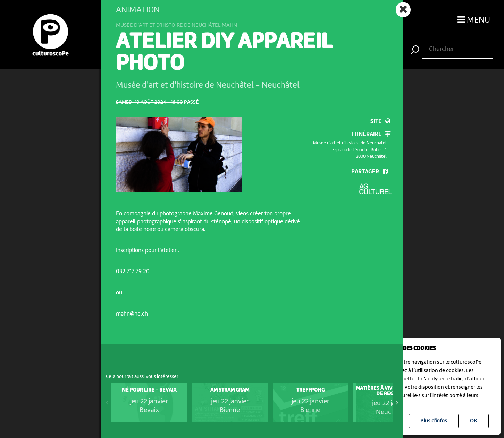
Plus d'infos (434, 421)
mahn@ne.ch (132, 314)
